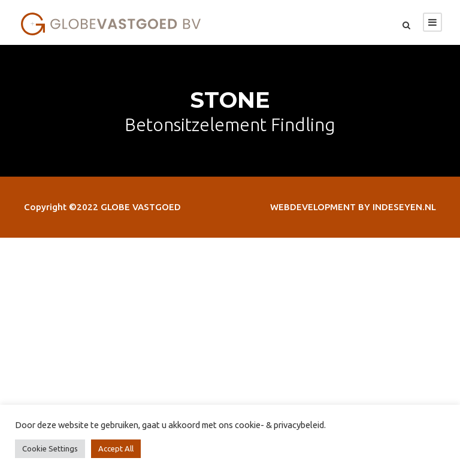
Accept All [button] (116, 448)
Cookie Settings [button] (50, 448)
